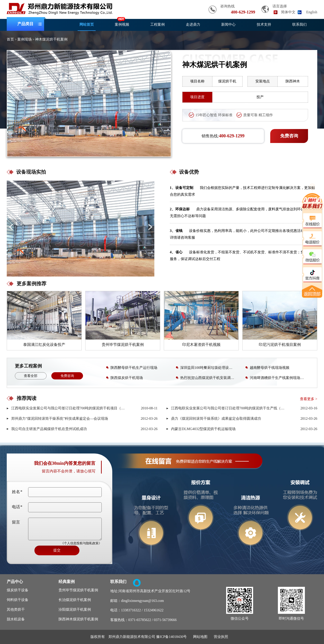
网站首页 (87, 24)
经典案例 (67, 582)
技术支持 (264, 24)
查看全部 (31, 376)
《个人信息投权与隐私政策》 (81, 543)
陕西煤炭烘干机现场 (124, 378)
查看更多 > (309, 399)
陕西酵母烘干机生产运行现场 (131, 367)
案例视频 (122, 24)
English (312, 12)
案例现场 (25, 39)
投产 (260, 97)
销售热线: (223, 136)
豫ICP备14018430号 (172, 637)
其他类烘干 (16, 609)
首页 (10, 39)
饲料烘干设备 (18, 600)
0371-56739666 (165, 620)
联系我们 (299, 24)
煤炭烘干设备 (18, 590)
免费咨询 (289, 136)
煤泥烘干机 (227, 81)
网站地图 (200, 637)
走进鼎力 (193, 24)
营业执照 (221, 637)
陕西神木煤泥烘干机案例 (78, 619)
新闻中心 (228, 24)
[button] (150, 227)
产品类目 (25, 24)
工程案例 (157, 24)
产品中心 (15, 582)
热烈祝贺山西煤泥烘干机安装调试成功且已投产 (207, 378)
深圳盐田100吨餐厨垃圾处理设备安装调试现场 (207, 367)
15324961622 (153, 610)
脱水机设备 (16, 619)
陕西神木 (293, 81)
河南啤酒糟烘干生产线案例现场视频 (276, 378)
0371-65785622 (140, 620)
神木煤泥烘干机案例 (51, 39)
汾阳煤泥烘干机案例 (75, 609)
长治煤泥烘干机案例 (75, 600)
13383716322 (131, 610)
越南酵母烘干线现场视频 (267, 367)
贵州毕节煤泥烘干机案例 (78, 590)
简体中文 (288, 12)
